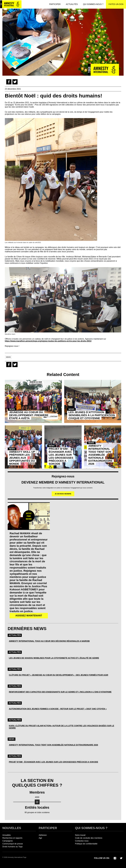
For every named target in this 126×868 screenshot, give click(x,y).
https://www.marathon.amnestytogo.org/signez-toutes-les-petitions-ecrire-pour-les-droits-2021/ (48, 341)
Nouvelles (12, 828)
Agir (40, 838)
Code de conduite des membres (89, 838)
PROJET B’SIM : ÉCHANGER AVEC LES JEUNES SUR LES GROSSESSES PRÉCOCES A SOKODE (61, 456)
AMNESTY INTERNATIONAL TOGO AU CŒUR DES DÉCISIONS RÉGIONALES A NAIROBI (49, 641)
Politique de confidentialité (86, 844)
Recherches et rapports (12, 838)
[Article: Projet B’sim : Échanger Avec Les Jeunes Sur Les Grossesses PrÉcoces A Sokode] (63, 447)
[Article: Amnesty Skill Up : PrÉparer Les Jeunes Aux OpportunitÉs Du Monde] (23, 447)
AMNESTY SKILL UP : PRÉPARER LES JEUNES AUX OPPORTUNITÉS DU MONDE (23, 458)
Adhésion (43, 835)
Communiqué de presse (13, 844)
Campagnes (8, 841)
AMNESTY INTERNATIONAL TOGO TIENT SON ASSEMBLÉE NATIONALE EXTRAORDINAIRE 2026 (100, 455)
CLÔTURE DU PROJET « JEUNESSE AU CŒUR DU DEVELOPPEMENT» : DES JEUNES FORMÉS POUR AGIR (59, 675)
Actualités (15, 635)
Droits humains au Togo (13, 847)
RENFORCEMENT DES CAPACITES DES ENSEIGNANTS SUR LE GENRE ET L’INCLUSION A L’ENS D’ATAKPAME (60, 692)
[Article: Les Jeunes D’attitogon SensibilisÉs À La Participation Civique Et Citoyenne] (93, 401)
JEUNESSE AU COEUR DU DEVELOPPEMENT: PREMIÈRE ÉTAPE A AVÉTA (29, 415)
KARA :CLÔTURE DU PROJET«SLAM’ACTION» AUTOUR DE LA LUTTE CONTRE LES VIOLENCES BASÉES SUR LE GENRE (61, 727)
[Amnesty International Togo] (11, 4)
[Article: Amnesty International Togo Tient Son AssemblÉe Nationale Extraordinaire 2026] (103, 447)
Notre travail (80, 835)
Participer (48, 828)
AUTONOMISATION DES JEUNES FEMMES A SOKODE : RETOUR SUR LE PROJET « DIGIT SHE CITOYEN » (58, 709)
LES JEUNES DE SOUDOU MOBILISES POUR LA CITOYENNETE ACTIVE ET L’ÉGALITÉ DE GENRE (54, 658)
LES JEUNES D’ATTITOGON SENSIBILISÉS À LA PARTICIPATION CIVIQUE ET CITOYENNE (92, 415)
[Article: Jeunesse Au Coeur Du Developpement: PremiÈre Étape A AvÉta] (33, 401)
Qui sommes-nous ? (91, 828)
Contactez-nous (82, 841)
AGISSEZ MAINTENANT (29, 616)
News (8, 357)
